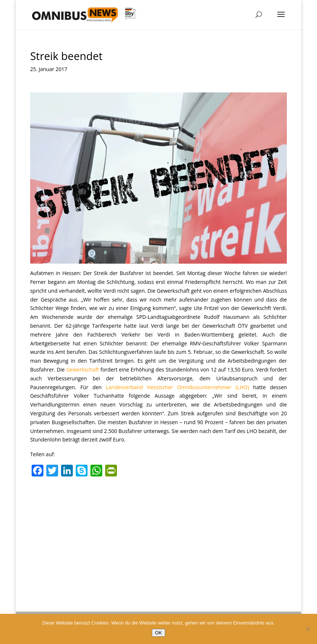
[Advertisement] (158, 535)
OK (158, 633)
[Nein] (308, 629)
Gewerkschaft (83, 369)
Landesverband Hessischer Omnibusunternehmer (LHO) (177, 387)
